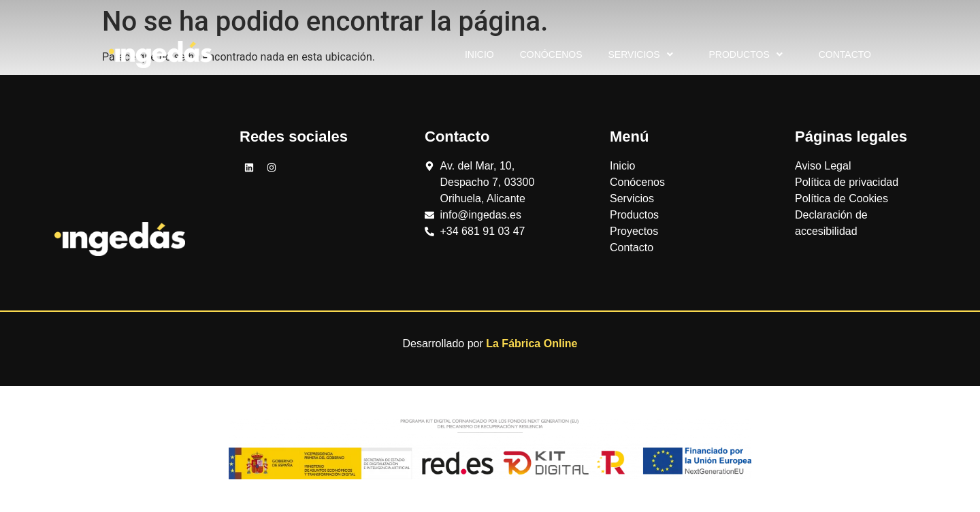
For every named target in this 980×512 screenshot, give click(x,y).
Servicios (642, 55)
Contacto (845, 54)
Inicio (479, 54)
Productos (748, 55)
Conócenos (551, 54)
